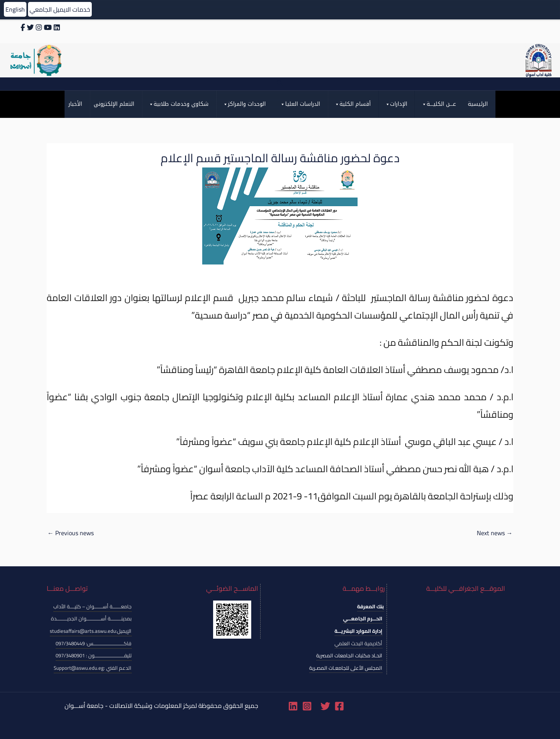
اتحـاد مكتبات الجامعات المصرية (349, 655)
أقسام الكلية (352, 104)
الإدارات (396, 104)
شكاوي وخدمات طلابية (178, 104)
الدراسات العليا (300, 104)
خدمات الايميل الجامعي (60, 9)
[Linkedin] (293, 706)
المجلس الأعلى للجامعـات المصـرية (346, 668)
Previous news (71, 533)
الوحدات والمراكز (244, 104)
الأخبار (75, 104)
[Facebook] (339, 706)
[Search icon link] (280, 84)
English (15, 9)
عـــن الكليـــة (439, 104)
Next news (495, 533)
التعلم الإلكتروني (114, 104)
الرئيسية (478, 104)
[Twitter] (325, 706)
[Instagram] (307, 706)
